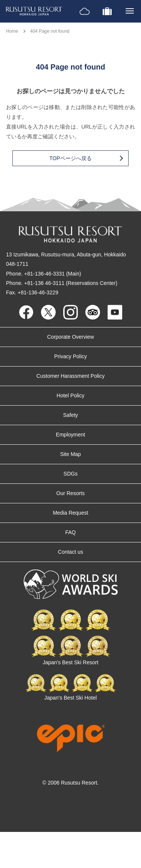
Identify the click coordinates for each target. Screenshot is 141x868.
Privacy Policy (70, 356)
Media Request (70, 513)
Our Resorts (70, 493)
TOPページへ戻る (86, 158)
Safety (71, 415)
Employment (71, 435)
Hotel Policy (71, 395)
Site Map (70, 454)
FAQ (70, 532)
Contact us (70, 552)
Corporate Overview (70, 337)
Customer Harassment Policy (70, 376)
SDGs (70, 474)
